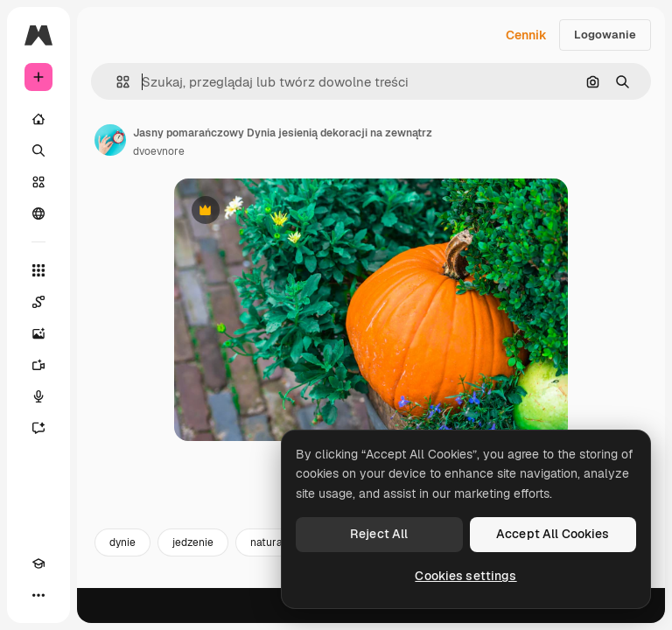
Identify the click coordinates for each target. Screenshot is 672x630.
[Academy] (38, 563)
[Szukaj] (38, 150)
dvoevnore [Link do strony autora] (159, 151)
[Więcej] (38, 595)
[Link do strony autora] (110, 140)
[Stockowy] (38, 182)
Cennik (526, 35)
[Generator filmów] (38, 365)
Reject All (379, 534)
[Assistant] (38, 428)
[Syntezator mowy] (38, 396)
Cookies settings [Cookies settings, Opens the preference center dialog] (465, 576)
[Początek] (38, 119)
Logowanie (605, 35)
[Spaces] (38, 302)
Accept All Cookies (553, 534)
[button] (116, 82)
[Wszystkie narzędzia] (38, 270)
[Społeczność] (38, 213)
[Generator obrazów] (38, 333)
